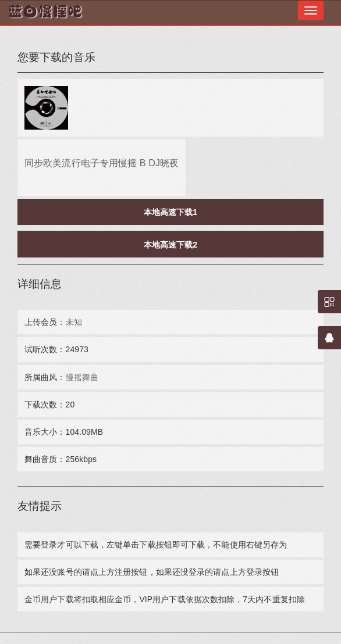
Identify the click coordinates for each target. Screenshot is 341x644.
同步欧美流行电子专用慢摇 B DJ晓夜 (102, 163)
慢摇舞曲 (82, 377)
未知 (74, 322)
